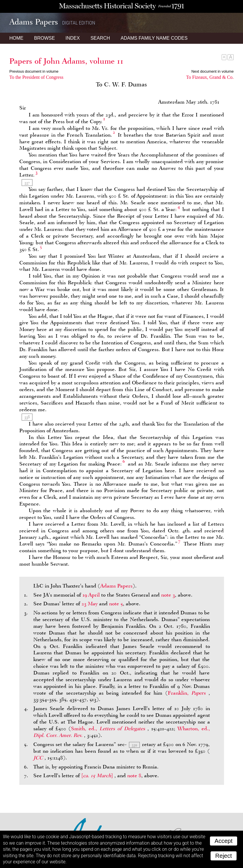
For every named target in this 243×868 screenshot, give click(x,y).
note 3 (168, 595)
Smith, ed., (109, 728)
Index (73, 38)
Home (16, 38)
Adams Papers (116, 586)
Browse (44, 38)
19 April (91, 595)
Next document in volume (213, 71)
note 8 (134, 775)
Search (100, 38)
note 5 (116, 604)
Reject (224, 856)
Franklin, (188, 693)
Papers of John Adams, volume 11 (66, 61)
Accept (224, 841)
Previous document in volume (34, 71)
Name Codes (154, 38)
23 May (90, 604)
